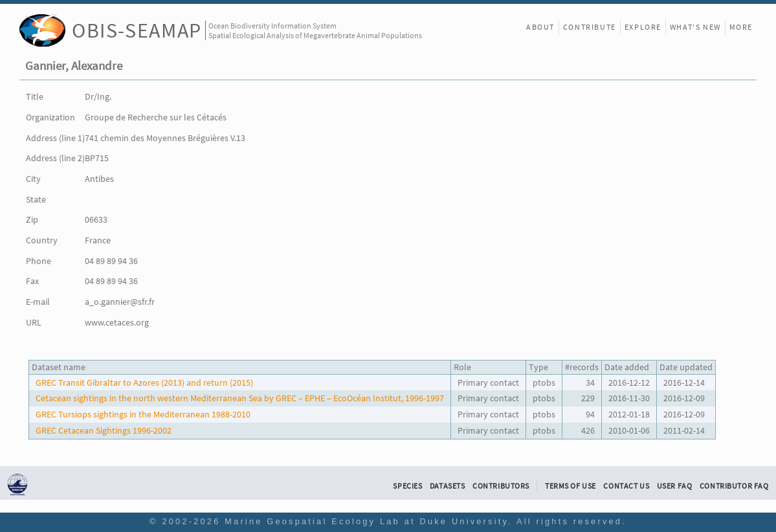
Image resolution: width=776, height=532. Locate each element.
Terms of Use (571, 486)
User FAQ (675, 486)
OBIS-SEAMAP (137, 30)
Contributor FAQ (734, 486)
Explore (643, 27)
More (741, 27)
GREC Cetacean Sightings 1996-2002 (104, 430)
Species (407, 486)
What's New (695, 27)
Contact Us (626, 486)
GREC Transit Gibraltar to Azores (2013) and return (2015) (144, 382)
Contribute (590, 27)
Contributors (501, 486)
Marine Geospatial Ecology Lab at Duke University (366, 521)
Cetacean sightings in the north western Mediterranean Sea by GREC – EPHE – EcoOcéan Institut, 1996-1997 (240, 398)
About (540, 27)
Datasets (448, 486)
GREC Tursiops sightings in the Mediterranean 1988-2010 (143, 414)
